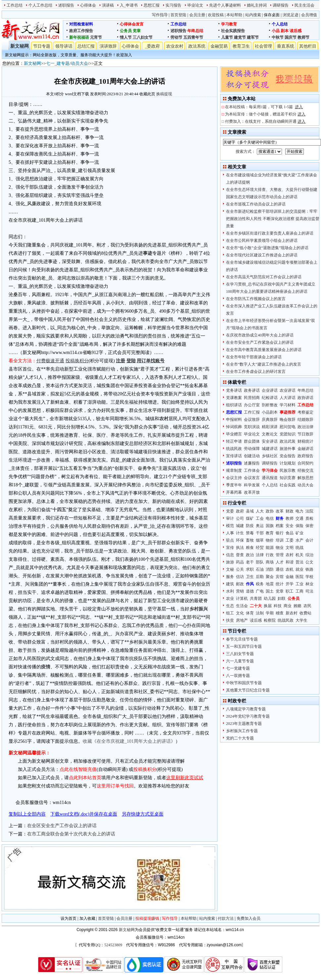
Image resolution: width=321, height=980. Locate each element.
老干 (250, 562)
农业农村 (175, 46)
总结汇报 (86, 46)
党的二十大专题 (240, 738)
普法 (299, 562)
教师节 (303, 37)
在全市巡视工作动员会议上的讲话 (256, 204)
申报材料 (234, 420)
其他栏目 (308, 46)
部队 (260, 562)
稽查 (280, 613)
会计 (309, 540)
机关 (299, 555)
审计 (230, 518)
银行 (280, 533)
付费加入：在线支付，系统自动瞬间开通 (265, 121)
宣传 (230, 548)
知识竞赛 (288, 478)
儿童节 (227, 37)
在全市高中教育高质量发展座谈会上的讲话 (264, 350)
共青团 (256, 599)
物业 (280, 548)
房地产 (242, 620)
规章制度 (234, 470)
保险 (299, 526)
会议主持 (234, 478)
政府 (240, 511)
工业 (299, 584)
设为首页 (69, 918)
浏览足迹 (291, 15)
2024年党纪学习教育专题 (248, 716)
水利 (230, 591)
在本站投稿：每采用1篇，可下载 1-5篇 (264, 107)
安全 (290, 526)
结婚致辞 (305, 420)
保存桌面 (272, 15)
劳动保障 (252, 449)
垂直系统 (286, 46)
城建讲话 (270, 449)
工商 (299, 591)
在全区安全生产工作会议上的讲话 (62, 826)
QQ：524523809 (108, 945)
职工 (290, 591)
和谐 (290, 562)
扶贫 (230, 620)
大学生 (301, 620)
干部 (260, 533)
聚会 (270, 577)
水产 (299, 540)
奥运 (260, 526)
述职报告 (66, 5)
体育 (250, 613)
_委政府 (153, 46)
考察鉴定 (305, 412)
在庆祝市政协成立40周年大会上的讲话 (260, 335)
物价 (270, 540)
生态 (230, 606)
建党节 (240, 37)
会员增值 (309, 15)
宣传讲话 (234, 456)
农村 (290, 555)
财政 (290, 511)
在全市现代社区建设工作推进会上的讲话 (262, 255)
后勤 (260, 577)
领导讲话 (64, 46)
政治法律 (305, 427)
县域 (250, 511)
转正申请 (234, 441)
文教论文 (270, 434)
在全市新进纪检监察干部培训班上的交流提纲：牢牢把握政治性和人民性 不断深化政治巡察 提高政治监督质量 (273, 219)
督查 (240, 555)
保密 (309, 526)
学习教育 (229, 24)
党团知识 (288, 434)
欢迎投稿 (216, 15)
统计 (280, 584)
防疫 (250, 526)
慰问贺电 (288, 427)
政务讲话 (252, 390)
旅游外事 (288, 449)
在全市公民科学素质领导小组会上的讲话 (262, 241)
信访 (240, 577)
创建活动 (252, 456)
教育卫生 (241, 46)
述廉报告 (252, 463)
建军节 (253, 37)
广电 (260, 591)
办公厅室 (252, 405)
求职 (250, 569)
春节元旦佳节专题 (242, 639)
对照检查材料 (81, 24)
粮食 (250, 548)
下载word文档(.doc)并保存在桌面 (84, 814)
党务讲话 (234, 390)
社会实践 (288, 485)
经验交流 (305, 470)
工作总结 (15, 5)
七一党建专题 (238, 668)
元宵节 (96, 37)
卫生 (250, 577)
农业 (230, 599)
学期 (270, 613)
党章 (137, 31)
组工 (230, 613)
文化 (240, 613)
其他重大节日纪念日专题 (248, 690)
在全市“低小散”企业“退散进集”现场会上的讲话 (267, 248)
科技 (278, 606)
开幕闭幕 (234, 492)
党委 (230, 511)
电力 (299, 511)
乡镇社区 (270, 456)
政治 (250, 555)
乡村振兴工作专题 (242, 731)
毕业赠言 (234, 434)
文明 (290, 548)
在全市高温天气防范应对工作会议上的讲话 (264, 277)
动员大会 (79, 63)
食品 (290, 533)
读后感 (296, 31)
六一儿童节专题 (240, 661)
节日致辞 (305, 434)
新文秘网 (20, 46)
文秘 (230, 569)
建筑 (230, 584)
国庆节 (291, 37)
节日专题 (42, 46)
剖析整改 (270, 405)
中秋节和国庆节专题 (244, 683)
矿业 (299, 533)
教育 (270, 533)
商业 (288, 606)
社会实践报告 (233, 31)
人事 (230, 533)
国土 (270, 591)
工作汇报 (252, 412)
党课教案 (234, 398)
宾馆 (280, 577)
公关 (240, 569)
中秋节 (278, 37)
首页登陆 (178, 15)
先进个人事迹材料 (225, 5)
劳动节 (176, 37)
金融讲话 (305, 449)
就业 (299, 569)
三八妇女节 (143, 37)
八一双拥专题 (238, 676)
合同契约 (305, 463)
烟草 (260, 540)
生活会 (242, 606)
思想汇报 (152, 5)
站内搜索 (253, 15)
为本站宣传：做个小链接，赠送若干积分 (265, 114)
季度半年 (234, 485)
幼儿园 (270, 599)
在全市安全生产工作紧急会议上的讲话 (260, 342)
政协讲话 (305, 398)
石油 (260, 569)
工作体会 (252, 470)
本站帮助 (234, 15)
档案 (280, 526)
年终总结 (195, 31)
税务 (260, 584)
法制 (260, 613)
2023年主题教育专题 (244, 724)
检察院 (270, 620)
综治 (309, 555)
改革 (280, 511)
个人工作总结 (40, 5)
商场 (270, 562)
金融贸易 (219, 46)
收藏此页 (147, 94)
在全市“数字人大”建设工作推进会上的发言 (264, 364)
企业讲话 (270, 390)
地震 (270, 584)
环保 (240, 540)
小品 (276, 31)
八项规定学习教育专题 (246, 709)
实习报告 (173, 5)
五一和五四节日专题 (244, 646)
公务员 (126, 31)
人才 (280, 562)
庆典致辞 (270, 420)
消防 (270, 569)
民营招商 (252, 398)
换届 (268, 606)
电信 (270, 518)
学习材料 (288, 405)
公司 (240, 518)
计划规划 (288, 463)
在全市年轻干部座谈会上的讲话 (254, 357)
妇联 (282, 599)
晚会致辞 (288, 420)
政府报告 (305, 456)
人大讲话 (288, 398)
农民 (307, 606)
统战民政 (234, 449)
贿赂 (298, 606)
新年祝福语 (79, 37)
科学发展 (252, 485)
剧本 (285, 31)
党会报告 (288, 456)
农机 (290, 569)
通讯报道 (270, 478)
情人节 (126, 37)
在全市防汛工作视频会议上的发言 (256, 299)
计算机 (242, 599)
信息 (230, 555)
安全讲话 (270, 441)
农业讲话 (288, 390)
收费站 (305, 613)
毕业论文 (195, 5)
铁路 (309, 569)
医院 (299, 577)
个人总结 (280, 24)
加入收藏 (87, 918)
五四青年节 (193, 37)
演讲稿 (108, 5)
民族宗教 (288, 470)
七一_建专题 (58, 63)
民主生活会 (304, 5)
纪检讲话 (270, 398)
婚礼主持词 (257, 5)
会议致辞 (252, 420)
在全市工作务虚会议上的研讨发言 (256, 372)
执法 (240, 548)
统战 (299, 548)
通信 (280, 569)
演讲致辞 (108, 46)
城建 (240, 526)
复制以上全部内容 (27, 814)
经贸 (260, 548)
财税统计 (305, 441)
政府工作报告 (81, 31)
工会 (260, 518)
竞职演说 (252, 427)
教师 (290, 518)
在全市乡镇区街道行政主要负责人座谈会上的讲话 (270, 233)
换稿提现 (164, 94)
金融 (290, 577)
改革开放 (252, 492)
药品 (240, 562)
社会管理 (263, 46)
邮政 (240, 584)
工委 (290, 540)
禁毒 (250, 533)
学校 (309, 577)
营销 (240, 591)
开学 (290, 584)
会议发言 (252, 478)
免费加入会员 (249, 918)
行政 (270, 555)
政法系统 (197, 46)
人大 (260, 511)
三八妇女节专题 (240, 654)
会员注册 (197, 15)
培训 (280, 540)
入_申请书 (129, 5)
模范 (230, 526)
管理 (280, 555)
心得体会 (88, 5)
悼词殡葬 (234, 427)
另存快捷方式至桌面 (143, 814)
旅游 (230, 562)
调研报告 (281, 5)
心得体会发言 (132, 24)
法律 (260, 555)
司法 (309, 591)
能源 (270, 548)
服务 (230, 577)
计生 (240, 533)
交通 (299, 518)
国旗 (270, 526)
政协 (270, 511)
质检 (309, 518)
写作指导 (160, 15)
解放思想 (305, 478)
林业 (309, 584)
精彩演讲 (270, 427)
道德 (250, 591)
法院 (309, 511)
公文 (309, 562)
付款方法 (226, 918)
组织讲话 (234, 405)
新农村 (292, 613)
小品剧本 (270, 412)
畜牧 (250, 540)
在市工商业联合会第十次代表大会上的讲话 (71, 834)
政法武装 (288, 441)
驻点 (230, 540)
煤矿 (250, 518)
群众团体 (252, 441)
